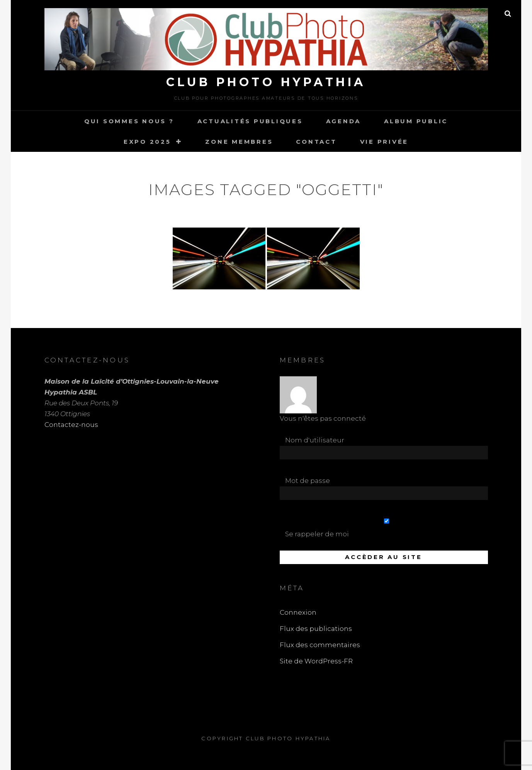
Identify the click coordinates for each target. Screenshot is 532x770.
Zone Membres (239, 142)
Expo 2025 (147, 142)
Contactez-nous (71, 425)
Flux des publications (316, 629)
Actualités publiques (250, 121)
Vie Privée (384, 142)
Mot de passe (308, 481)
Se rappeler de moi (387, 528)
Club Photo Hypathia (266, 82)
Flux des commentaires (320, 645)
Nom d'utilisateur (315, 440)
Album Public (416, 121)
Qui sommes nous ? (129, 121)
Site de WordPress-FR (316, 661)
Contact (316, 142)
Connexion (298, 612)
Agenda (344, 121)
